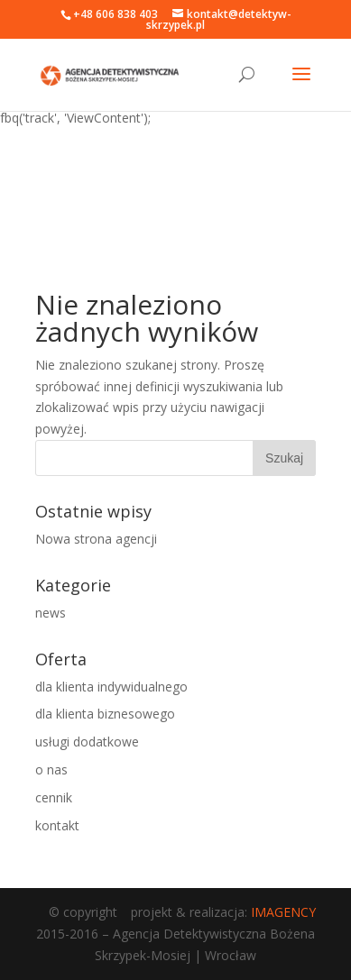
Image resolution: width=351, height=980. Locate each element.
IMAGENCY (283, 912)
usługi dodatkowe (87, 742)
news (51, 613)
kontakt (57, 825)
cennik (54, 797)
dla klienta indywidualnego (111, 687)
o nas (51, 769)
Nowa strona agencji (96, 539)
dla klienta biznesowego (105, 714)
